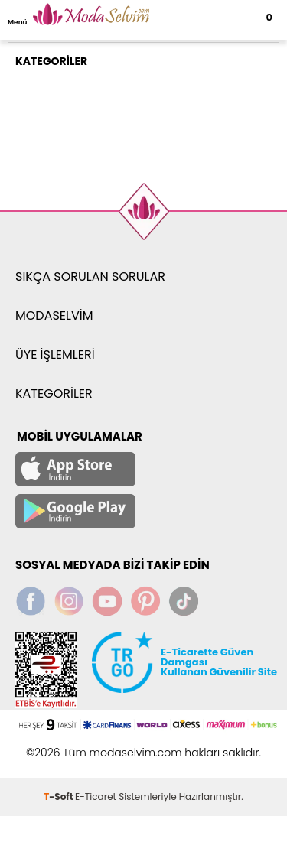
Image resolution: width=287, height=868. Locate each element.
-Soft (59, 796)
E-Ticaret (96, 796)
